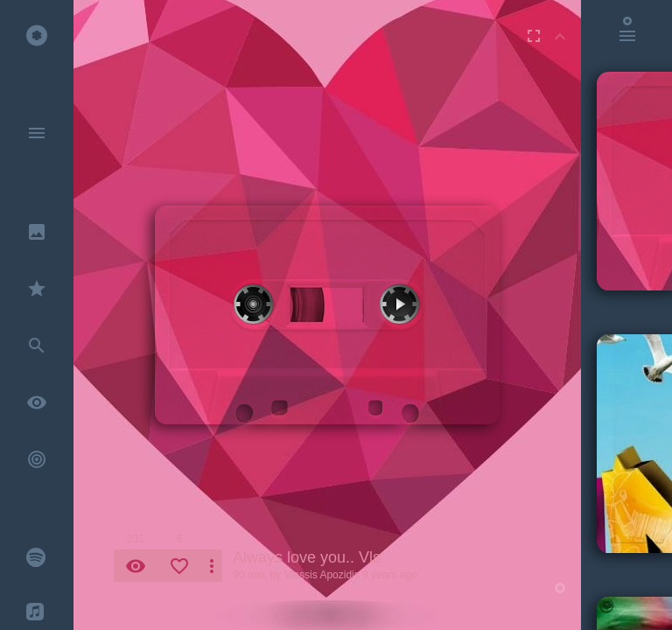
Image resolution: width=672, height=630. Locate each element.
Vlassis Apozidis (322, 575)
